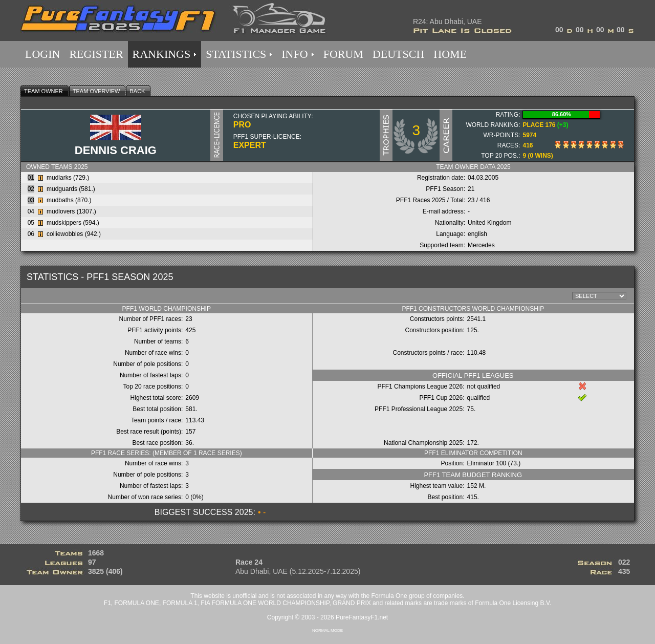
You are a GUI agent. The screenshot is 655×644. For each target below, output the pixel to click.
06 (31, 234)
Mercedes (481, 245)
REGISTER (96, 54)
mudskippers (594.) (73, 223)
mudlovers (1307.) (71, 211)
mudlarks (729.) (68, 178)
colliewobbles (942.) (74, 234)
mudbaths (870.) (69, 200)
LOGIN (42, 54)
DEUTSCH (398, 54)
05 (31, 223)
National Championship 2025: (424, 443)
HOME (450, 54)
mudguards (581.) (71, 189)
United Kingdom (489, 223)
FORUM (343, 54)
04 (31, 211)
